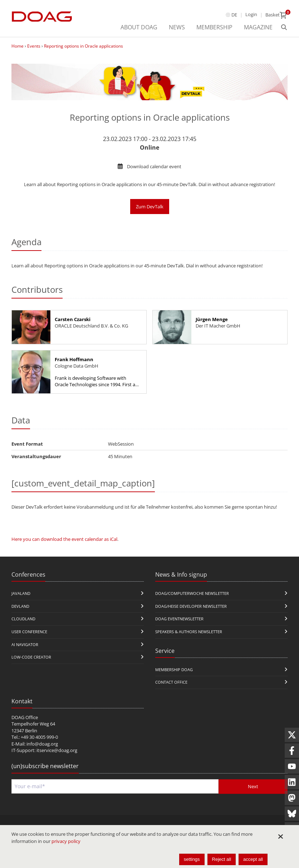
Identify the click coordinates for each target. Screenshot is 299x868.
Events (34, 46)
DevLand (20, 606)
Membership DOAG (174, 670)
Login (251, 14)
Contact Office (171, 682)
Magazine (258, 27)
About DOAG (139, 27)
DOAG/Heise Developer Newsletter (191, 606)
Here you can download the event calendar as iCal (64, 539)
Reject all (222, 859)
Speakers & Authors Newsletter (189, 632)
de (234, 15)
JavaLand (21, 593)
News (177, 27)
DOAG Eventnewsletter (179, 619)
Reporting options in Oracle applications (84, 46)
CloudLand (23, 619)
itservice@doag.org (57, 750)
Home (18, 46)
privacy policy (66, 841)
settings (192, 859)
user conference (29, 632)
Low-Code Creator (31, 657)
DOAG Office (25, 717)
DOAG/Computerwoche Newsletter (192, 593)
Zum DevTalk (150, 207)
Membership (214, 27)
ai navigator (25, 644)
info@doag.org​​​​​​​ (42, 744)
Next (253, 786)
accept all (253, 859)
